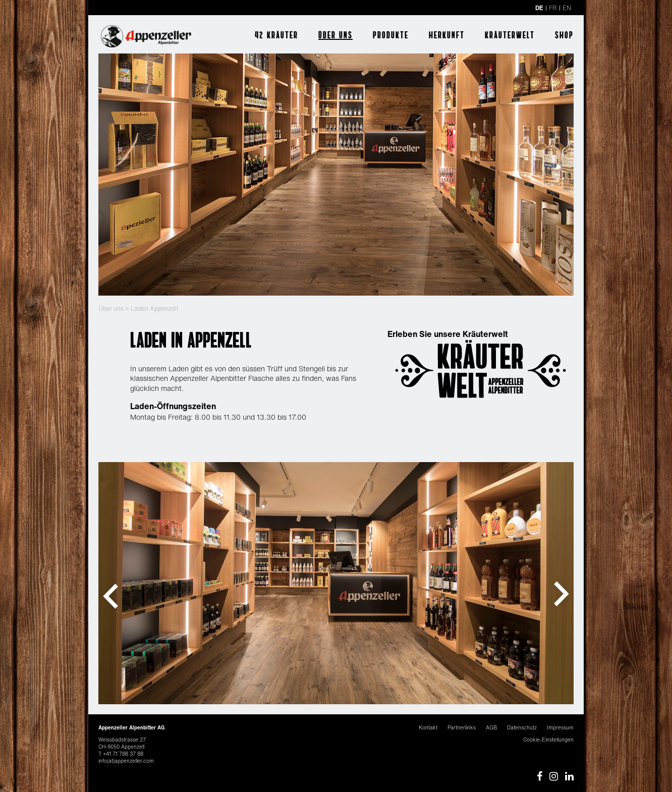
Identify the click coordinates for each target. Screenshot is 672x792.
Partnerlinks (462, 728)
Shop (564, 35)
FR (553, 8)
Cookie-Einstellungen (548, 740)
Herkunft (447, 35)
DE (539, 8)
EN (567, 8)
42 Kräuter (276, 35)
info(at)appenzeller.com (126, 761)
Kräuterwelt (510, 35)
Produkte (391, 35)
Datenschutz (522, 728)
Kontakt (428, 728)
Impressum (560, 728)
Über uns (335, 35)
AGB (491, 728)
